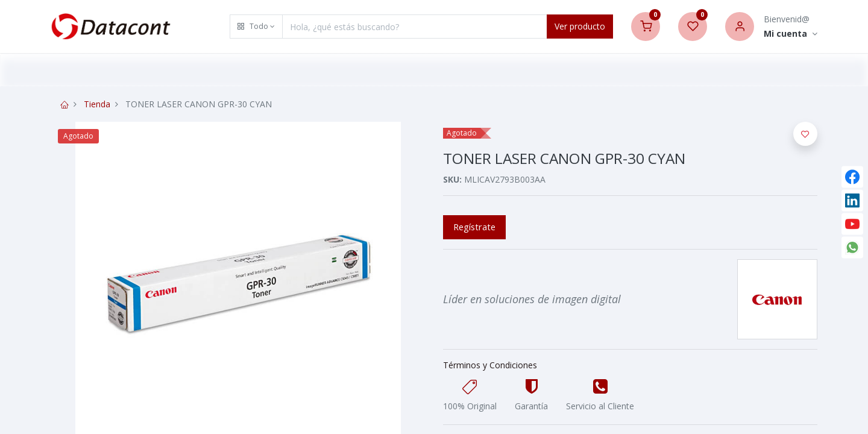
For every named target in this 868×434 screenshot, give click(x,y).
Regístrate (474, 227)
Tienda (97, 104)
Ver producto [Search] (580, 26)
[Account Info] (791, 34)
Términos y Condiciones (490, 365)
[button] (256, 27)
